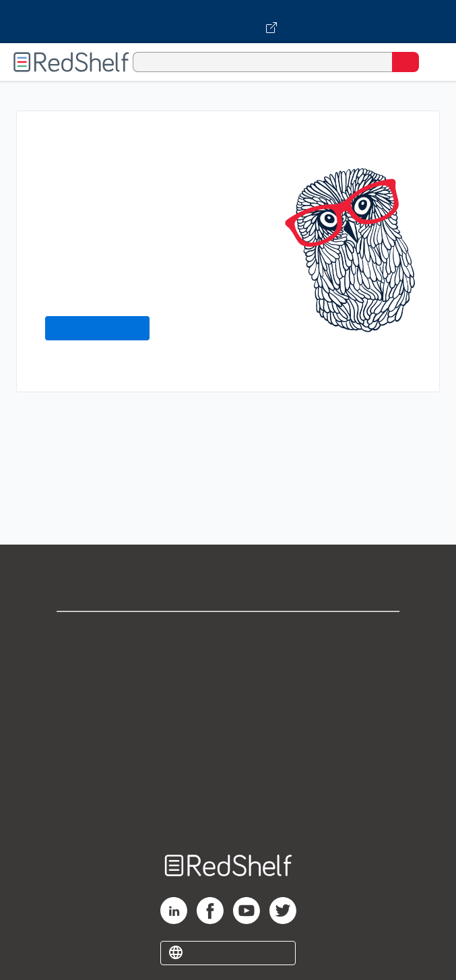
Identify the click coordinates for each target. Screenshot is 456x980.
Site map (228, 811)
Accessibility (228, 782)
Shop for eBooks (228, 633)
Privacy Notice (228, 693)
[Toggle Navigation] (432, 62)
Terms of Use (228, 722)
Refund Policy (228, 752)
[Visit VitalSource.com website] (228, 22)
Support (228, 663)
